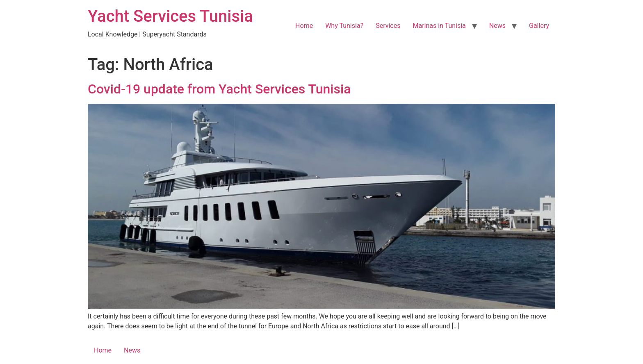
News (497, 26)
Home (304, 26)
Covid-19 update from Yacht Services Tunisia (219, 89)
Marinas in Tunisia (439, 26)
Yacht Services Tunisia (170, 16)
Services (388, 26)
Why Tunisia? (344, 26)
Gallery (539, 26)
